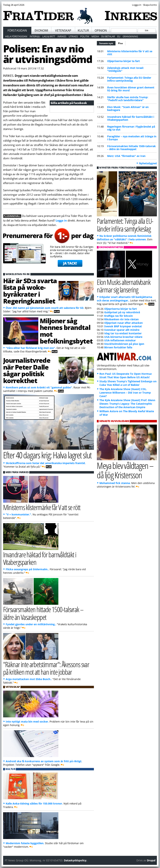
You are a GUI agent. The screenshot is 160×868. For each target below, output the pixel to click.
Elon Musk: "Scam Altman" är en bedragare (128, 108)
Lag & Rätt (49, 36)
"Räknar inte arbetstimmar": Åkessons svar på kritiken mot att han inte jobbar (46, 668)
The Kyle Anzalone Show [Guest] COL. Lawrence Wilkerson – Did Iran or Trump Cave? (125, 393)
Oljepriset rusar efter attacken (123, 323)
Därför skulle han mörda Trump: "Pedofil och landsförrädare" (128, 99)
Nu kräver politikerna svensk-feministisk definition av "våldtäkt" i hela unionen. (124, 238)
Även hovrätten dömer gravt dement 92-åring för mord (131, 89)
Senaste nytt (107, 43)
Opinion (101, 30)
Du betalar (108, 36)
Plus (120, 43)
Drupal (151, 860)
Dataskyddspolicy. (75, 860)
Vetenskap (63, 30)
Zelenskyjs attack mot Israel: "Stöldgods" (125, 69)
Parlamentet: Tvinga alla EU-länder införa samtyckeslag (129, 79)
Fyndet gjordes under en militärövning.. (31, 624)
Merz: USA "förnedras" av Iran (126, 156)
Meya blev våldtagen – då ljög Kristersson (125, 470)
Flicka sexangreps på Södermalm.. (27, 569)
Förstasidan (17, 30)
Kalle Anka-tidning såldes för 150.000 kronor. (34, 803)
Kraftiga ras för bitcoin (118, 316)
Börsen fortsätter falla (118, 347)
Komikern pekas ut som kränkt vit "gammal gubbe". (39, 387)
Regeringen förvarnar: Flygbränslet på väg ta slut (131, 128)
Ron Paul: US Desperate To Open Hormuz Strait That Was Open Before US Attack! (126, 375)
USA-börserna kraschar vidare (123, 337)
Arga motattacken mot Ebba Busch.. (29, 679)
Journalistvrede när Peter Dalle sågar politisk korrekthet (27, 370)
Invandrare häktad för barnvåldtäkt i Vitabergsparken (131, 118)
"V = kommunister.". (19, 514)
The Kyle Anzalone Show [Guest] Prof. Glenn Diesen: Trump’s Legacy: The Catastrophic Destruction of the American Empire (127, 404)
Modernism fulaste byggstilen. (25, 843)
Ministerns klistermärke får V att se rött (130, 53)
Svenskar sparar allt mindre (122, 330)
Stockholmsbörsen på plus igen (124, 344)
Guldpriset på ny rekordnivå (122, 312)
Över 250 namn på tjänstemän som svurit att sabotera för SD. (45, 308)
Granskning (130, 36)
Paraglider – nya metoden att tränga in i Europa (132, 138)
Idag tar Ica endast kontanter (123, 333)
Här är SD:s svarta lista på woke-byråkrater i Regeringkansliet (30, 291)
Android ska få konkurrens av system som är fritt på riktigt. (44, 761)
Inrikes (62, 36)
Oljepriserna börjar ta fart (123, 61)
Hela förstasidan (16, 36)
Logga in (61, 220)
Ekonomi (41, 30)
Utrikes (73, 36)
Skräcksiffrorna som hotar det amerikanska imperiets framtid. (46, 463)
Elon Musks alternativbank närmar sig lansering (124, 286)
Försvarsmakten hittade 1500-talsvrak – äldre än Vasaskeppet (131, 148)
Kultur (83, 30)
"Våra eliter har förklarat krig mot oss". (31, 348)
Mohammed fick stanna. (115, 483)
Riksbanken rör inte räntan (121, 319)
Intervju (35, 36)
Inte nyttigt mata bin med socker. (27, 722)
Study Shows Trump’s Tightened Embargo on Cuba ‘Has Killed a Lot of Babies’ (128, 383)
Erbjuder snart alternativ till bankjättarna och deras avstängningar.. (124, 299)
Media (95, 36)
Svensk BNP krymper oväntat (123, 326)
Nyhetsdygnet (148, 163)
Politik (85, 36)
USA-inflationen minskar (120, 340)
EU (119, 36)
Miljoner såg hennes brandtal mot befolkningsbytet (66, 331)
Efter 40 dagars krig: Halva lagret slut (47, 455)
